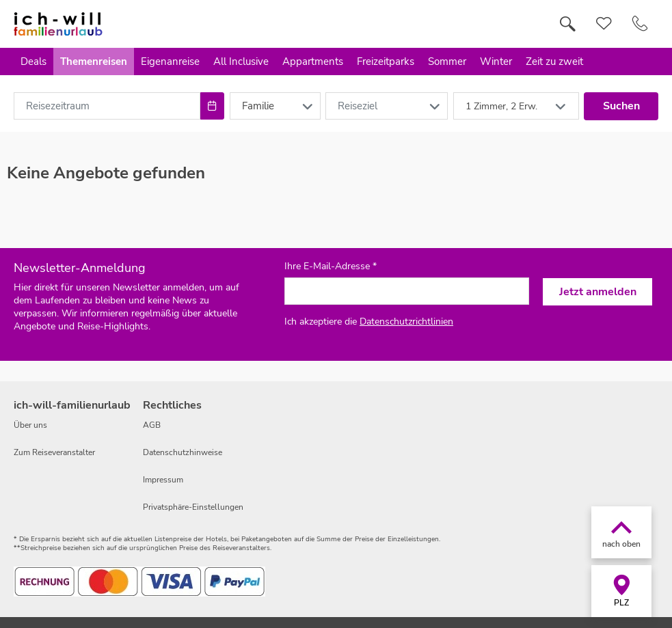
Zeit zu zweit (554, 62)
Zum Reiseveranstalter (54, 452)
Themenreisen (94, 62)
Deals (33, 62)
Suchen (621, 106)
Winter (496, 62)
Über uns (30, 425)
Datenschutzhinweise (183, 452)
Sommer (447, 62)
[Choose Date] (212, 106)
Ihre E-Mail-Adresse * (331, 267)
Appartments (313, 62)
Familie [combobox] (258, 106)
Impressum (163, 480)
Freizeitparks (386, 62)
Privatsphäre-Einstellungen (193, 507)
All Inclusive (241, 62)
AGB (152, 425)
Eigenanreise (170, 62)
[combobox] (107, 106)
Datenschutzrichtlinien (406, 322)
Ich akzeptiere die (369, 322)
